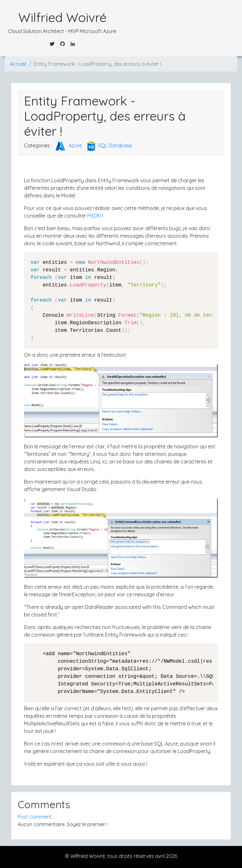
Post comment (35, 817)
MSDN (94, 216)
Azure (68, 145)
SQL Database (109, 145)
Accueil (18, 64)
